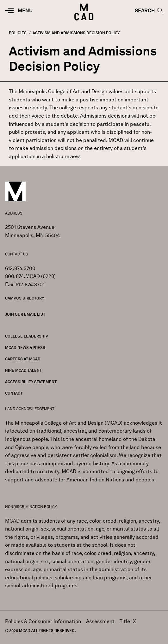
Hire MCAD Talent (23, 370)
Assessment (100, 621)
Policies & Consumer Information (43, 621)
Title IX (128, 621)
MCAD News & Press (25, 348)
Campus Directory (25, 298)
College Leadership (27, 336)
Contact (14, 393)
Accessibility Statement (31, 382)
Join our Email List (25, 314)
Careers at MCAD (23, 359)
